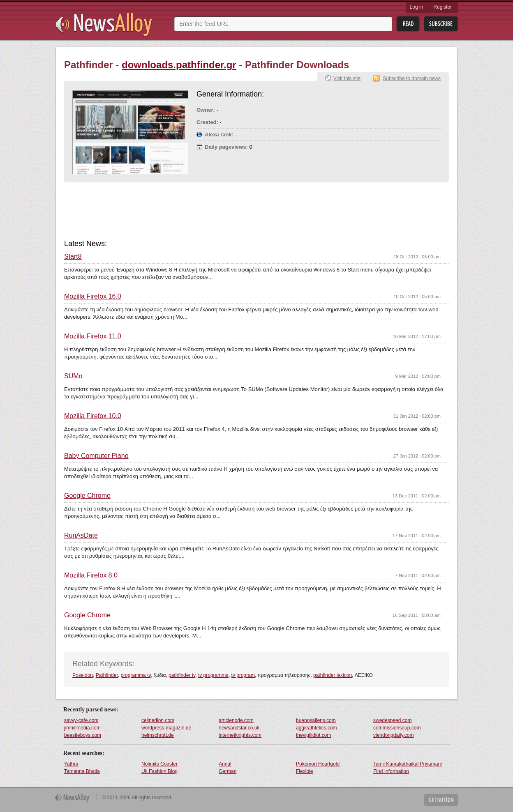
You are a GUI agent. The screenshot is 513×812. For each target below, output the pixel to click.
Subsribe (441, 24)
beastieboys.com (83, 735)
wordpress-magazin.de (166, 728)
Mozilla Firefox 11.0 (93, 336)
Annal (225, 764)
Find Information (391, 771)
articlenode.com (236, 720)
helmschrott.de (158, 735)
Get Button (441, 800)
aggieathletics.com (316, 728)
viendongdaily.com (394, 735)
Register (443, 7)
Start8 (73, 257)
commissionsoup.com (397, 728)
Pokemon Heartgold (318, 764)
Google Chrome (87, 496)
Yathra (71, 764)
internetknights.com (240, 735)
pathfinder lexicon (333, 675)
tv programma (213, 675)
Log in (417, 7)
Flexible (304, 771)
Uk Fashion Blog (159, 771)
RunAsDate (81, 536)
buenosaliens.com (316, 720)
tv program (243, 675)
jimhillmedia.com (82, 728)
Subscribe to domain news (412, 78)
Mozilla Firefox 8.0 (91, 575)
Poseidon (83, 675)
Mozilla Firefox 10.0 (93, 416)
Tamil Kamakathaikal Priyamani (408, 764)
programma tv (135, 675)
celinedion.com (158, 720)
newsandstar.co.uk (239, 728)
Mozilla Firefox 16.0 (93, 297)
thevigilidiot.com (313, 735)
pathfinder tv (182, 675)
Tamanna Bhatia (82, 771)
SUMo (73, 376)
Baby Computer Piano (96, 456)
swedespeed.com (392, 720)
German (228, 771)
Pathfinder (107, 675)
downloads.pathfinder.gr (179, 65)
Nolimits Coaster (159, 764)
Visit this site (347, 78)
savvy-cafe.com (81, 720)
